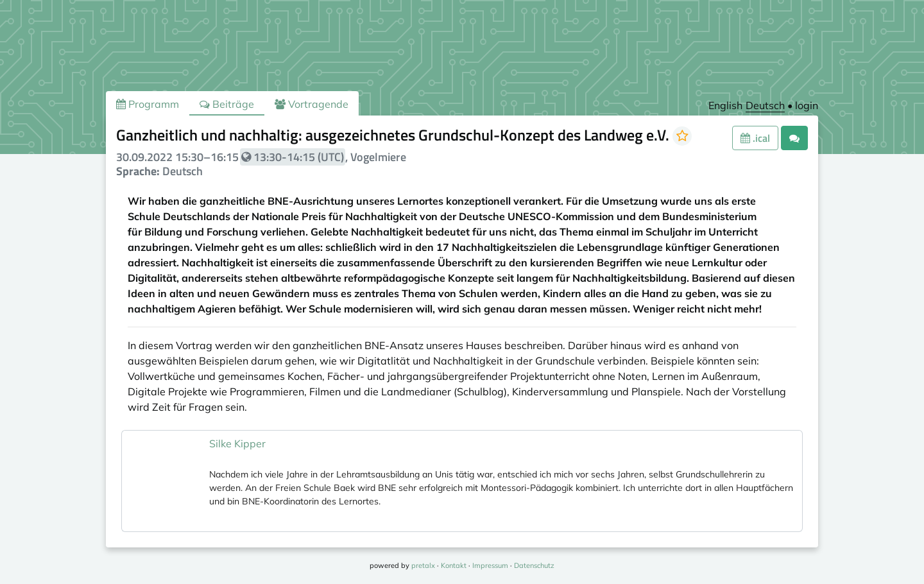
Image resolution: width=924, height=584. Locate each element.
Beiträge (227, 104)
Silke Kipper (237, 443)
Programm (148, 104)
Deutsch (765, 105)
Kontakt (454, 565)
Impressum (490, 565)
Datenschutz (534, 565)
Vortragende (312, 104)
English (725, 105)
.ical (755, 138)
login (807, 105)
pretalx (423, 565)
